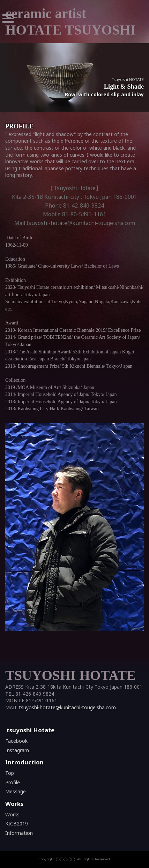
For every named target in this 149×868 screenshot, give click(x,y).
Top (10, 773)
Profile (13, 782)
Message (16, 791)
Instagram (17, 750)
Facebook (16, 741)
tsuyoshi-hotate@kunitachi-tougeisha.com (67, 707)
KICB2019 (17, 824)
